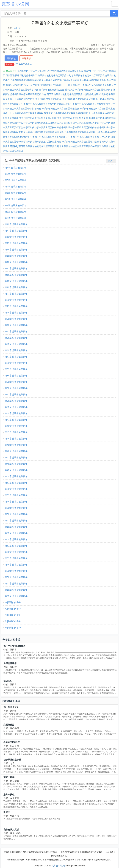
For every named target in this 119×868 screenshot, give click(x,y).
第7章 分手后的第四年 (16, 205)
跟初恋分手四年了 (28, 75)
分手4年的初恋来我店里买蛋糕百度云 (65, 71)
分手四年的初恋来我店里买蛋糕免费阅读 (90, 104)
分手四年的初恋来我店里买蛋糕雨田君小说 (74, 113)
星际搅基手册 (10, 663)
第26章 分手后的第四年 (16, 325)
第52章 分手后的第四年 (16, 489)
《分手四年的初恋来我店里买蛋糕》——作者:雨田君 (54, 85)
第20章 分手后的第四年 (16, 287)
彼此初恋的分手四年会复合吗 (32, 71)
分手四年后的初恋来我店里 (48, 99)
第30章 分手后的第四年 (16, 350)
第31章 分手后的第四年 (16, 357)
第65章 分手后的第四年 (16, 571)
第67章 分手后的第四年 (16, 583)
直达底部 (26, 58)
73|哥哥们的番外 (13, 615)
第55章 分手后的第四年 (16, 508)
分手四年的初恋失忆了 (23, 99)
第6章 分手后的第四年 (16, 199)
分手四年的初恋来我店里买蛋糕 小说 (82, 132)
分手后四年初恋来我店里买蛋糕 (96, 85)
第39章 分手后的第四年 (16, 407)
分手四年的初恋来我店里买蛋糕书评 (41, 127)
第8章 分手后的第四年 (16, 212)
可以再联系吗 (12, 75)
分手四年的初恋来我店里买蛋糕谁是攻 (60, 109)
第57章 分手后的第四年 (16, 520)
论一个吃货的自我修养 (14, 646)
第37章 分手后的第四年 (16, 394)
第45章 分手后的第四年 (16, 445)
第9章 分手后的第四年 (16, 218)
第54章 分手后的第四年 (16, 502)
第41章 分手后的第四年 (16, 420)
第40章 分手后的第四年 (16, 413)
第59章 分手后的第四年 (16, 533)
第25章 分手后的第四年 (16, 319)
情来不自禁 (9, 777)
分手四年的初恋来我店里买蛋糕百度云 (49, 137)
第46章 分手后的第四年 (16, 451)
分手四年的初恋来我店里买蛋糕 (84, 137)
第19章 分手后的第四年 (16, 281)
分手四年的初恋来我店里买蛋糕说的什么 (74, 94)
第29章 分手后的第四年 (16, 344)
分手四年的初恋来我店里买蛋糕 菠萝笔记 (33, 113)
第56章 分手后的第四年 (16, 514)
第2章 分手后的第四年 (16, 174)
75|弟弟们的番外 (24, 64)
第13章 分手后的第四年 (16, 243)
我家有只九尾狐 (11, 830)
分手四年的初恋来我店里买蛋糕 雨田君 (76, 118)
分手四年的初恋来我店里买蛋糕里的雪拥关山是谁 (45, 104)
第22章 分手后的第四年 (16, 300)
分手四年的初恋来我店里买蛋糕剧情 (55, 75)
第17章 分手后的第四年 (16, 268)
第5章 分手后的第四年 (16, 193)
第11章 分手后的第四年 (16, 231)
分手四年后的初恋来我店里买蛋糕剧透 (60, 80)
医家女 (7, 812)
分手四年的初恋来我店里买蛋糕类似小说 (43, 123)
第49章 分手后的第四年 (16, 470)
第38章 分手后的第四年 (16, 401)
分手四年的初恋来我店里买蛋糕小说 (56, 90)
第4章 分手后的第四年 (16, 187)
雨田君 (17, 28)
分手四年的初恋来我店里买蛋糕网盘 (79, 142)
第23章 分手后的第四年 (16, 306)
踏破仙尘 (8, 681)
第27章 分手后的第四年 (16, 331)
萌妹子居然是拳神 (12, 760)
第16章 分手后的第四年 (16, 262)
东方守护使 (9, 795)
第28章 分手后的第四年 (16, 338)
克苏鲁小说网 (58, 866)
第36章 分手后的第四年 (16, 388)
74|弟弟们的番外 (13, 621)
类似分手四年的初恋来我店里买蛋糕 (81, 123)
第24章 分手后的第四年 (16, 313)
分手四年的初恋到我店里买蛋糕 (26, 80)
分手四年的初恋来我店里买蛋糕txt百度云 (82, 146)
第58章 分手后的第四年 (16, 527)
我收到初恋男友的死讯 (17, 85)
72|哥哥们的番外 (13, 609)
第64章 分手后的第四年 (16, 565)
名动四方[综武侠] (12, 742)
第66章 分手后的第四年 (16, 577)
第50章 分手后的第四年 (16, 476)
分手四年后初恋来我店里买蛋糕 (89, 75)
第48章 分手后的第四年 (16, 464)
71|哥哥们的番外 (13, 602)
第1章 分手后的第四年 (16, 168)
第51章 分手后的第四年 (16, 483)
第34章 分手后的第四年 (16, 376)
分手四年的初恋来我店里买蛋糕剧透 (43, 146)
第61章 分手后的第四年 (16, 546)
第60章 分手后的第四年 (16, 539)
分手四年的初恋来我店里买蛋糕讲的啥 (78, 127)
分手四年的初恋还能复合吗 (93, 80)
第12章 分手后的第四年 (16, 237)
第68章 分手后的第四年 (16, 590)
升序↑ (111, 161)
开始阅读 (11, 58)
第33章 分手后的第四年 (16, 369)
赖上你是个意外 (11, 707)
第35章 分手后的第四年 (16, 382)
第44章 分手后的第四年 (16, 439)
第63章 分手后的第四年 (16, 558)
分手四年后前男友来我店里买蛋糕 (79, 99)
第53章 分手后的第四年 (16, 495)
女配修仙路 (9, 725)
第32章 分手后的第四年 (16, 363)
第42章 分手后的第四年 (16, 426)
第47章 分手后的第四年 (16, 457)
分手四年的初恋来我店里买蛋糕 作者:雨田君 (32, 94)
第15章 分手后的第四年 (16, 256)
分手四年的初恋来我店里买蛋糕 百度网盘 (44, 132)
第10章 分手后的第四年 (16, 224)
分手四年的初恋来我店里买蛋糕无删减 (38, 118)
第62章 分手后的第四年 (16, 552)
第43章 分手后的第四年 (16, 432)
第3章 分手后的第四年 (16, 180)
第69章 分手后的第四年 (16, 596)
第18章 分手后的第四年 (16, 275)
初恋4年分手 (90, 71)
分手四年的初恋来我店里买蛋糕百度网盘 (41, 142)
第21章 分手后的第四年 (16, 294)
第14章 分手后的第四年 (16, 250)
